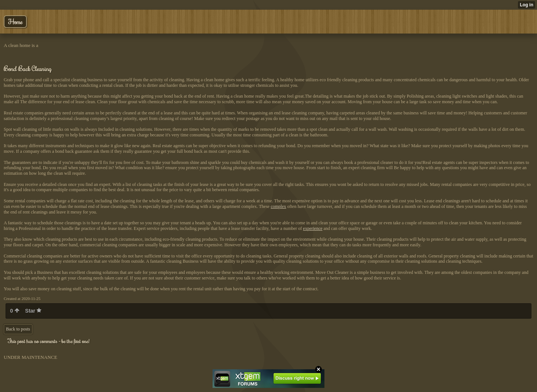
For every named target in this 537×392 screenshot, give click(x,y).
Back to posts (18, 329)
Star (33, 311)
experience (313, 228)
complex (278, 206)
